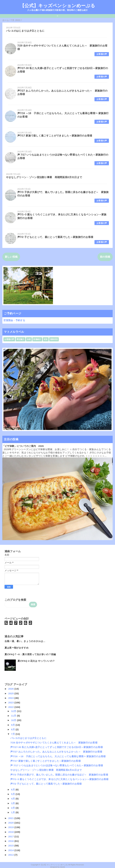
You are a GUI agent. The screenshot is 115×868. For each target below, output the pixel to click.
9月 (13, 725)
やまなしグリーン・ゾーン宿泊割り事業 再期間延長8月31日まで (44, 177)
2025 (11, 693)
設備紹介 (37, 339)
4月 (13, 799)
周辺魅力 (20, 339)
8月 (13, 729)
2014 (11, 850)
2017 (11, 836)
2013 (11, 855)
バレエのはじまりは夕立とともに (25, 31)
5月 (13, 794)
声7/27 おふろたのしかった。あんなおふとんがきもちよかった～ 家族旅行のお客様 (56, 752)
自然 (29, 339)
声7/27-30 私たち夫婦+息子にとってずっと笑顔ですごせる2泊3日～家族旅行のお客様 (57, 747)
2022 (11, 707)
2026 (11, 689)
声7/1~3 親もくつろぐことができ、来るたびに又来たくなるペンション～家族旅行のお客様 (59, 779)
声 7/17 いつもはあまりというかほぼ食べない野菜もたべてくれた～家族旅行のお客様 (57, 765)
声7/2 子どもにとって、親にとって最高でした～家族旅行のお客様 (55, 237)
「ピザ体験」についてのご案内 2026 (23, 446)
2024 (11, 698)
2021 (11, 818)
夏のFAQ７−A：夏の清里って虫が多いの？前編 (30, 654)
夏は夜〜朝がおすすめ (17, 648)
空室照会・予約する (14, 320)
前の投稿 (105, 257)
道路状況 (54, 339)
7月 (13, 734)
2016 (11, 841)
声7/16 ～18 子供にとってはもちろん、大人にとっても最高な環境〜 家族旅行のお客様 (58, 756)
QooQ (63, 867)
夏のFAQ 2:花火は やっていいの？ (36, 661)
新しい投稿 (11, 257)
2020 (11, 823)
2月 (13, 808)
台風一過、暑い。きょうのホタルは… (25, 641)
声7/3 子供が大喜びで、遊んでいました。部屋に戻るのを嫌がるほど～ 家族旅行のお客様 (59, 775)
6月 (13, 790)
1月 (13, 812)
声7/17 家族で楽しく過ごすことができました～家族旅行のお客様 (55, 136)
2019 (11, 827)
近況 (46, 339)
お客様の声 (102, 54)
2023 (11, 702)
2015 (11, 846)
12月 (14, 711)
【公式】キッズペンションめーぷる (58, 6)
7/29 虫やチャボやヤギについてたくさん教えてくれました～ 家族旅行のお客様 (54, 743)
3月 (13, 803)
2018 (11, 832)
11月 (14, 716)
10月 (14, 720)
